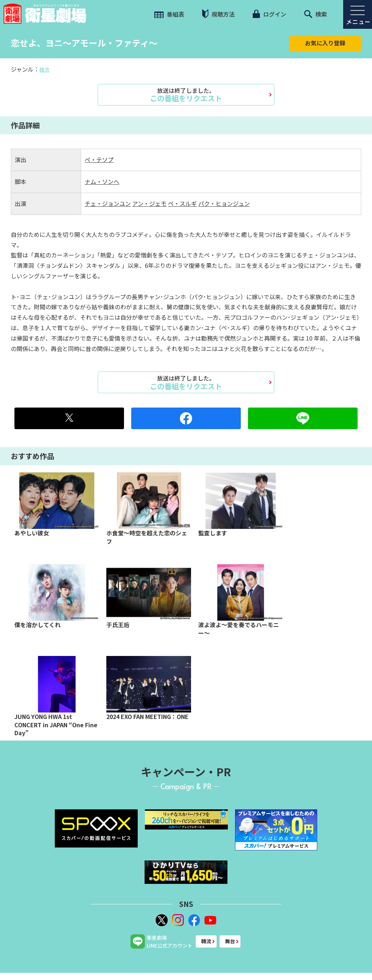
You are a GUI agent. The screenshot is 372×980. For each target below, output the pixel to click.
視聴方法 (218, 14)
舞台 (230, 941)
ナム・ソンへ (102, 181)
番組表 (169, 14)
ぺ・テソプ (99, 159)
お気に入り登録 (325, 43)
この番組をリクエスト (186, 95)
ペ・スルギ (182, 203)
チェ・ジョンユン (108, 203)
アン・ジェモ (149, 203)
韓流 (44, 69)
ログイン (269, 14)
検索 (316, 14)
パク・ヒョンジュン (224, 203)
